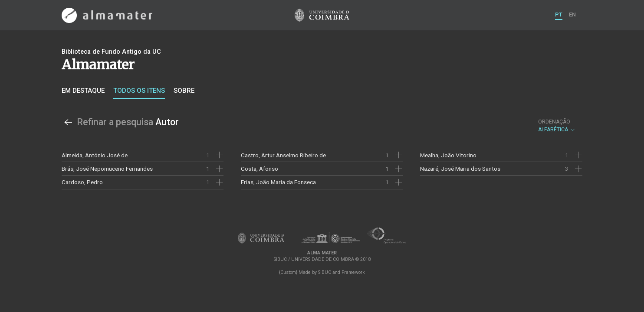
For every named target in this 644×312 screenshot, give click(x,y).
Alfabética (557, 126)
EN (572, 15)
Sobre (184, 91)
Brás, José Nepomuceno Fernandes (107, 169)
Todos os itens (139, 91)
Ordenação (554, 122)
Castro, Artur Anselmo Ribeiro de (283, 155)
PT (559, 15)
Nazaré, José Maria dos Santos (460, 169)
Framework (353, 272)
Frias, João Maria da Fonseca (278, 182)
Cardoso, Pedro (82, 182)
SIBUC (325, 272)
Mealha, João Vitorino (448, 155)
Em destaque (83, 91)
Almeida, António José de (95, 155)
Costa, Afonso (260, 169)
